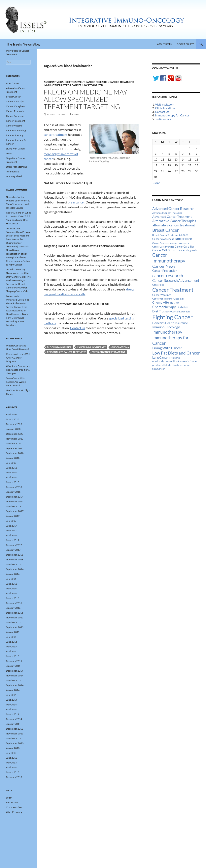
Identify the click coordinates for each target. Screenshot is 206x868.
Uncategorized (93, 85)
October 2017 (14, 506)
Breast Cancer (13, 97)
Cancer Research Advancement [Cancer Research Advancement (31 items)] (176, 281)
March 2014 (13, 714)
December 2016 (15, 555)
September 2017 (15, 511)
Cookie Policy (185, 44)
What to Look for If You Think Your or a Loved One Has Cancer (18, 204)
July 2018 (11, 463)
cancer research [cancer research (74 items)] (168, 275)
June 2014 (12, 700)
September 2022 (15, 448)
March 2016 (13, 598)
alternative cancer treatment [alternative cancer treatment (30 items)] (174, 225)
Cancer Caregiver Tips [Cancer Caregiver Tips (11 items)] (163, 247)
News (9, 153)
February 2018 (14, 487)
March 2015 (13, 656)
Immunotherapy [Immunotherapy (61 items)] (167, 332)
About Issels (164, 44)
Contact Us (162, 112)
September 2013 (15, 743)
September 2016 (15, 569)
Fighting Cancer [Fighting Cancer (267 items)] (173, 317)
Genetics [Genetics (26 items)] (158, 323)
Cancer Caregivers (16, 106)
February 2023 (14, 424)
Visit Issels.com (165, 104)
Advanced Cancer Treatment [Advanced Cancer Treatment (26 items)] (172, 216)
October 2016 (14, 564)
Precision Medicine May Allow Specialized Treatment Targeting (85, 99)
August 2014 (13, 690)
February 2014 (14, 719)
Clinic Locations (165, 108)
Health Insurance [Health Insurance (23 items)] (177, 323)
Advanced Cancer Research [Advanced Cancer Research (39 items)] (173, 208)
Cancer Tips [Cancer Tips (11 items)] (158, 285)
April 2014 (12, 709)
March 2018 (13, 482)
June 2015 (12, 642)
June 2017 (12, 526)
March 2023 (13, 419)
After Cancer (13, 83)
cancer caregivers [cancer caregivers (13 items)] (179, 243)
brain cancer (76, 202)
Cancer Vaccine (14, 126)
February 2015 (14, 661)
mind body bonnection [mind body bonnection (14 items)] (165, 361)
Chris (76, 114)
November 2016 (15, 559)
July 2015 (11, 637)
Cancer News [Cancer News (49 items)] (164, 266)
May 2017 (11, 530)
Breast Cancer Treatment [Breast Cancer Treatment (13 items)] (165, 235)
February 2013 (14, 777)
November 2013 (15, 734)
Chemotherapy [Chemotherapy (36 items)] (164, 307)
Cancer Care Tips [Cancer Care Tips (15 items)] (185, 247)
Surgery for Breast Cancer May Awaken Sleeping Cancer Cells (17, 288)
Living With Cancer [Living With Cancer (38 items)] (167, 348)
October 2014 (14, 680)
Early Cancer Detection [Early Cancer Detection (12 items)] (178, 312)
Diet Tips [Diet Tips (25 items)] (159, 311)
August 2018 (13, 458)
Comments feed (14, 807)
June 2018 (12, 468)
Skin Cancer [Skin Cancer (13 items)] (159, 369)
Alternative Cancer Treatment (64, 82)
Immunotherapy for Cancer (63, 85)
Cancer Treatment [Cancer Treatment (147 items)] (173, 290)
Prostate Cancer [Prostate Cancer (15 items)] (181, 365)
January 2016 (13, 608)
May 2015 (11, 647)
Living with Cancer (16, 149)
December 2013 (15, 729)
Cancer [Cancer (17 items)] (184, 235)
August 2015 (13, 632)
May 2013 (11, 763)
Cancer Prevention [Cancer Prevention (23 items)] (165, 271)
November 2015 (15, 618)
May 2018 (11, 472)
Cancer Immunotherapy (91, 347)
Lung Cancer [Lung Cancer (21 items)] (161, 357)
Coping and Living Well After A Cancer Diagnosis (18, 358)
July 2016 (11, 579)
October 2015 (14, 622)
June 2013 (12, 758)
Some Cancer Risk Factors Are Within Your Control (16, 382)
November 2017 (15, 501)
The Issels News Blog (23, 44)
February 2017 (14, 545)
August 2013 (13, 748)
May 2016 (11, 589)
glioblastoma (120, 347)
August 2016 (13, 574)
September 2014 (15, 685)
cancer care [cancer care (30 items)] (183, 239)
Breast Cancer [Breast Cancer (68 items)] (165, 230)
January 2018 (13, 492)
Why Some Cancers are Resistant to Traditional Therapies (18, 370)
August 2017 (13, 516)
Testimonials (163, 119)
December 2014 (15, 671)
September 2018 (15, 453)
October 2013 (14, 738)
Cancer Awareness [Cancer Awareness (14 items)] (163, 239)
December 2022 (15, 434)
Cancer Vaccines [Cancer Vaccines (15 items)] (162, 295)
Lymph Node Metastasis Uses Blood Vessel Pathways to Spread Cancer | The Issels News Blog (18, 303)
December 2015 (15, 613)
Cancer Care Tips (15, 101)
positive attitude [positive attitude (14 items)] (162, 365)
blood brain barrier (59, 347)
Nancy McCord (14, 197)
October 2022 (14, 443)
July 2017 (11, 521)
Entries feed (12, 802)
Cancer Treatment (122, 82)
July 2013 (11, 753)
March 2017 (13, 540)
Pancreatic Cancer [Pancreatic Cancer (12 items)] (188, 361)
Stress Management (16, 167)
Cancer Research (97, 82)
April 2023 (12, 414)
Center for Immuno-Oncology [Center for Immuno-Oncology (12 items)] (168, 299)
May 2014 (11, 705)
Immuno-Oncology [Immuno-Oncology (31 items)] (166, 327)
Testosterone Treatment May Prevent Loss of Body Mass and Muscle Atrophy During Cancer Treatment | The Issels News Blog (18, 239)
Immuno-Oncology (16, 130)
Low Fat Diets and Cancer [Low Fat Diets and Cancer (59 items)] (176, 353)
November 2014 (15, 676)
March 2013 (13, 772)
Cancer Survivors (15, 116)
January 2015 (13, 666)
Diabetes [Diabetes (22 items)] (182, 307)
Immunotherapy (15, 135)
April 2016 (12, 593)
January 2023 (13, 429)
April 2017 (12, 535)
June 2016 (12, 584)
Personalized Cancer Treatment (66, 352)
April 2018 (12, 477)
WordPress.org (14, 812)
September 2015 (15, 627)
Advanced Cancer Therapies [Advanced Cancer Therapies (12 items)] (167, 213)
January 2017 (13, 550)
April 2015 (12, 651)
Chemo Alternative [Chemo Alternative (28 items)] (165, 302)
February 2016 (14, 603)
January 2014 (13, 724)
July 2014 (11, 695)
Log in (9, 798)
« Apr (157, 183)
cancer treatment (56, 134)
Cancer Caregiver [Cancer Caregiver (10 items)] (161, 243)
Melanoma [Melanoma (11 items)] (175, 358)
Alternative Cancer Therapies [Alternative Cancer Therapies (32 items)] (174, 221)
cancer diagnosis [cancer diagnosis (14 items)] (187, 250)
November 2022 (15, 439)
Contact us (78, 328)
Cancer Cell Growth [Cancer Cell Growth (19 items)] (165, 250)
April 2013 (12, 767)
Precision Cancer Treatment (108, 352)
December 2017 (15, 497)
